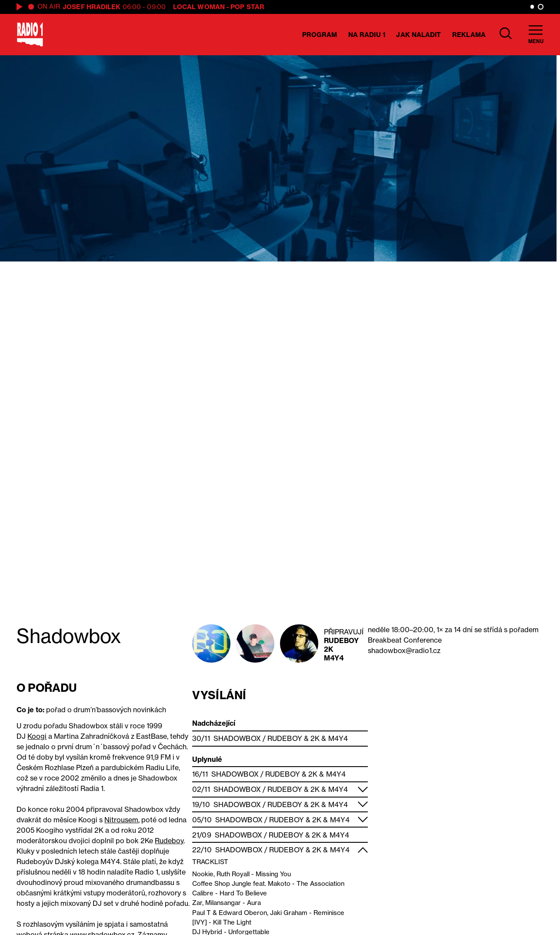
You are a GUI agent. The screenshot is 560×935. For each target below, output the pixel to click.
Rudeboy (342, 640)
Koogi (37, 736)
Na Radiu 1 (367, 35)
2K (329, 649)
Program (320, 35)
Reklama (469, 35)
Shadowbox (237, 738)
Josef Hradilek (92, 7)
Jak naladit (418, 35)
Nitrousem (121, 820)
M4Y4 (334, 658)
